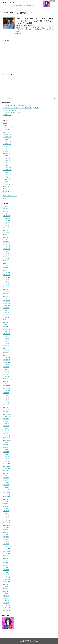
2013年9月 (6, 499)
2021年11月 (7, 275)
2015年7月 (6, 447)
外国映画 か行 (7, 137)
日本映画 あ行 (7, 161)
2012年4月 (6, 539)
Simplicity (33, 640)
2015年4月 (6, 454)
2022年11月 (7, 247)
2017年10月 (7, 391)
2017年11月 (7, 388)
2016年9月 (6, 419)
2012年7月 (6, 532)
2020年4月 (6, 320)
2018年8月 (6, 367)
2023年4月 (6, 235)
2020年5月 (6, 317)
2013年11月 (7, 494)
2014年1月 (6, 490)
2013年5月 (6, 509)
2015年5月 (6, 452)
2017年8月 (6, 395)
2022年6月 (6, 258)
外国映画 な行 (7, 144)
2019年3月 (6, 350)
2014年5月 (6, 480)
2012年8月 (6, 530)
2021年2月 (6, 296)
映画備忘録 (6, 191)
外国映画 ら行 (7, 153)
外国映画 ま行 (7, 149)
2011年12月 (7, 549)
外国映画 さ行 (7, 139)
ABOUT (5, 123)
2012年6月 (6, 535)
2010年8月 (6, 586)
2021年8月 (6, 282)
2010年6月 (6, 591)
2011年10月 (7, 553)
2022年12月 (7, 244)
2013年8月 (6, 502)
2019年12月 (7, 329)
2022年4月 (6, 263)
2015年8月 (6, 445)
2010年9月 (6, 584)
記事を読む (18, 34)
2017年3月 (6, 407)
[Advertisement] (16, 52)
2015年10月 (7, 440)
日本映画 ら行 (7, 179)
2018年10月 (7, 362)
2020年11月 (7, 303)
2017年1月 (6, 412)
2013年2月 (6, 516)
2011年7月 (6, 561)
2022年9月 (6, 251)
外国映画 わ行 (7, 156)
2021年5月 (6, 289)
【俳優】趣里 (7, 115)
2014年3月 (6, 485)
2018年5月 (6, 374)
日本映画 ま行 (7, 175)
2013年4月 (6, 511)
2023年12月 (7, 216)
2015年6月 (6, 450)
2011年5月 (6, 565)
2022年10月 (7, 249)
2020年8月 (6, 310)
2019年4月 (6, 348)
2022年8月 (6, 254)
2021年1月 (6, 299)
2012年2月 (6, 544)
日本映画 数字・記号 (9, 184)
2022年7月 (6, 256)
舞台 (5, 198)
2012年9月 (6, 527)
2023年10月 (7, 221)
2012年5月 (6, 537)
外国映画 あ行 (7, 135)
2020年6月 (6, 315)
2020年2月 (6, 325)
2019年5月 (6, 346)
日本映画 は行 (7, 172)
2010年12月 (7, 577)
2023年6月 (6, 230)
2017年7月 (6, 398)
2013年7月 (6, 504)
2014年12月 (7, 464)
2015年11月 (7, 438)
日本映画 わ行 (7, 182)
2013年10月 (7, 497)
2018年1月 (6, 384)
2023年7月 (6, 228)
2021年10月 (7, 277)
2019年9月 (6, 336)
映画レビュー (7, 189)
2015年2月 (6, 459)
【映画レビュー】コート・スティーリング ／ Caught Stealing (20, 106)
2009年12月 (7, 605)
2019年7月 (6, 341)
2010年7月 (6, 589)
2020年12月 (7, 301)
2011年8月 (6, 558)
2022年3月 (6, 266)
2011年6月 (6, 563)
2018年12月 (7, 358)
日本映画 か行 (7, 163)
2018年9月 (6, 365)
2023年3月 (6, 237)
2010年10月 (7, 582)
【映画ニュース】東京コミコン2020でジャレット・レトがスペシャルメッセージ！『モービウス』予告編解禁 (34, 21)
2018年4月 (6, 376)
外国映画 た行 (7, 142)
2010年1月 (6, 603)
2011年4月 (6, 568)
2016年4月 (6, 426)
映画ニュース (32, 26)
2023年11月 (7, 218)
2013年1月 (6, 518)
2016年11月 (7, 417)
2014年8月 (6, 473)
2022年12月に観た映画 (10, 110)
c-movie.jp (8, 2)
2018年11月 (7, 360)
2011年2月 (6, 572)
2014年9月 (6, 471)
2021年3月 (6, 294)
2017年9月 (6, 393)
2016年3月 (6, 428)
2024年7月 (6, 209)
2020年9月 (6, 308)
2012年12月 (7, 520)
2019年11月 (7, 332)
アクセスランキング (9, 127)
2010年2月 (6, 601)
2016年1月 (6, 433)
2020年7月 (6, 313)
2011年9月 (6, 556)
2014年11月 (7, 466)
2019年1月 (6, 355)
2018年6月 (6, 372)
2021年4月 (6, 291)
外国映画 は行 (7, 146)
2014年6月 (6, 478)
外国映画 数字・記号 (9, 158)
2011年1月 (6, 575)
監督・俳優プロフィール (10, 196)
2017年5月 (6, 402)
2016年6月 (6, 421)
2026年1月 (6, 207)
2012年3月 (6, 542)
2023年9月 (6, 223)
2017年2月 (6, 409)
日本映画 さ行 (7, 165)
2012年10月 (7, 525)
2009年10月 (7, 610)
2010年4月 (6, 596)
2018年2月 (6, 381)
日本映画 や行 (7, 177)
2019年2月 (6, 353)
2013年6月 (6, 506)
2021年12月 (7, 273)
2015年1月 (6, 461)
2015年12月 (7, 435)
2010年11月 (7, 579)
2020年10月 (7, 306)
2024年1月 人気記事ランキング (12, 113)
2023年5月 (6, 232)
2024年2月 (6, 211)
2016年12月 (7, 414)
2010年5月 (6, 594)
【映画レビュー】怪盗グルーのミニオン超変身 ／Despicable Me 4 (21, 108)
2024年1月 (6, 214)
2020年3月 (6, 322)
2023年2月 (6, 240)
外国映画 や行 (7, 151)
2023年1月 (6, 242)
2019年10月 (7, 334)
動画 (26, 26)
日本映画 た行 (7, 168)
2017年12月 (7, 386)
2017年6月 (6, 400)
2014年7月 (6, 476)
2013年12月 (7, 492)
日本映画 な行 (7, 170)
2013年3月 (6, 513)
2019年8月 (6, 339)
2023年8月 (6, 225)
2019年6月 (6, 343)
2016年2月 (6, 431)
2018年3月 (6, 379)
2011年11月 (7, 551)
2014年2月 (6, 487)
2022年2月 (6, 268)
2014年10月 (7, 468)
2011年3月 (6, 570)
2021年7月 (6, 284)
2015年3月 (6, 457)
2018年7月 (6, 369)
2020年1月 (6, 327)
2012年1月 (6, 546)
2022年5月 (6, 261)
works (5, 125)
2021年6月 (6, 287)
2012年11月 (7, 523)
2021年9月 (6, 280)
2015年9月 (6, 443)
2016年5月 (6, 424)
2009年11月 (7, 608)
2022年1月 (6, 270)
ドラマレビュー (8, 130)
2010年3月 (6, 598)
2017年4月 (6, 405)
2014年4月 (6, 483)
